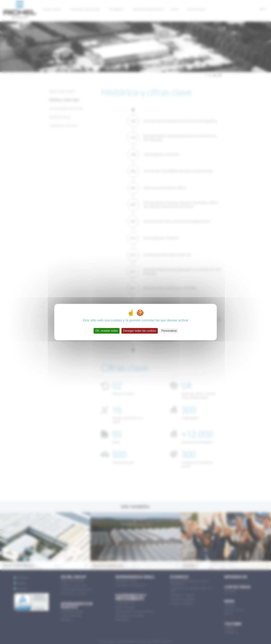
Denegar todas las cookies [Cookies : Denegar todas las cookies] (140, 331)
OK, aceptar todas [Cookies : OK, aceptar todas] (107, 331)
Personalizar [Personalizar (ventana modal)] (169, 331)
